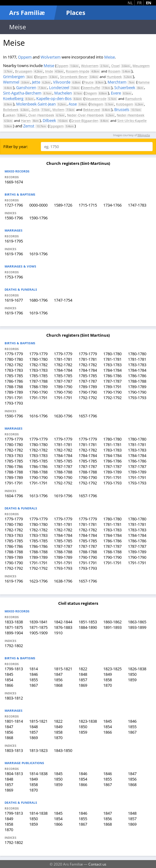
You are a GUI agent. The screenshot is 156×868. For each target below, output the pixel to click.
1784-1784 (63, 370)
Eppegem (56, 126)
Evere (116, 93)
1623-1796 (38, 581)
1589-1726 (63, 205)
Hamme (144, 82)
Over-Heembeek (41, 115)
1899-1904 (14, 633)
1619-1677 (14, 300)
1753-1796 (14, 277)
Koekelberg (13, 98)
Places (76, 13)
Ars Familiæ (27, 13)
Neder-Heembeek (131, 115)
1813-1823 (38, 750)
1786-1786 (112, 376)
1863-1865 (137, 622)
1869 (83, 685)
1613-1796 (38, 496)
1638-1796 (63, 581)
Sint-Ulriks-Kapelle (132, 120)
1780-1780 (112, 354)
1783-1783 (112, 365)
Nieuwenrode (96, 99)
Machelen (63, 93)
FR (139, 3)
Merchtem (117, 82)
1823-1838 (88, 721)
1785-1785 (14, 376)
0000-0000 (38, 205)
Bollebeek (11, 110)
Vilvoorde (62, 82)
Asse (73, 104)
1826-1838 (137, 669)
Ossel (115, 66)
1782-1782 (14, 365)
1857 (83, 680)
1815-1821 (63, 669)
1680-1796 (38, 300)
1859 (132, 680)
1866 (9, 685)
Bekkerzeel (92, 110)
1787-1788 (38, 381)
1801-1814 (14, 721)
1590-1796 (14, 218)
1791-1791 (14, 398)
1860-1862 (112, 622)
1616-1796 (38, 416)
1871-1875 (14, 627)
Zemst (29, 126)
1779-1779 (14, 354)
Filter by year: (16, 147)
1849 (108, 674)
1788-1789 (38, 387)
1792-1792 (88, 398)
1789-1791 (112, 387)
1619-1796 (14, 254)
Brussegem (24, 71)
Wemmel (11, 82)
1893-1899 (137, 627)
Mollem (58, 110)
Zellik (35, 110)
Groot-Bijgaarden (85, 120)
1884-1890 (88, 627)
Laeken (10, 115)
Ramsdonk (134, 99)
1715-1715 (88, 205)
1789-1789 (88, 387)
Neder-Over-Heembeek (85, 115)
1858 (108, 680)
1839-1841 (38, 622)
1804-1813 (14, 774)
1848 (83, 674)
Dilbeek (49, 120)
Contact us (97, 864)
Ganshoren (26, 87)
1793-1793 (137, 398)
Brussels (122, 109)
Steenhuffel (91, 88)
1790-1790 (38, 392)
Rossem (114, 71)
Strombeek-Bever (74, 77)
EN (149, 3)
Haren (26, 120)
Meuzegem (141, 66)
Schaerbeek (125, 87)
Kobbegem (125, 104)
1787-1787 (63, 381)
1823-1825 (112, 669)
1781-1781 (63, 359)
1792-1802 (14, 646)
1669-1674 (14, 182)
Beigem (41, 77)
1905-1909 (38, 633)
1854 (9, 680)
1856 (58, 680)
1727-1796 (14, 205)
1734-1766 (112, 205)
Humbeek (114, 77)
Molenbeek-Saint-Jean (36, 104)
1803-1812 (14, 698)
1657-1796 (88, 416)
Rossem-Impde (78, 71)
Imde (49, 71)
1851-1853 (88, 622)
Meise (110, 57)
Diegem (91, 93)
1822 (83, 669)
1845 (9, 674)
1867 (34, 685)
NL (130, 3)
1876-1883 (63, 627)
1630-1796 (63, 416)
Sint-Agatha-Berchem (22, 93)
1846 (34, 674)
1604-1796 (14, 496)
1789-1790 (63, 387)
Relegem (97, 104)
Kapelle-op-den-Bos (54, 98)
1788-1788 (137, 381)
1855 (34, 680)
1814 (34, 669)
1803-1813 (14, 750)
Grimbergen (14, 76)
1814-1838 (38, 774)
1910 (58, 633)
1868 (58, 685)
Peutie (89, 82)
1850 (132, 674)
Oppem (25, 57)
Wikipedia (144, 135)
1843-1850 (63, 750)
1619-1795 (14, 241)
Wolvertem (51, 57)
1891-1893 (112, 627)
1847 (58, 674)
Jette (36, 82)
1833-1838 (14, 622)
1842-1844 (63, 622)
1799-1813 (14, 669)
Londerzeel (59, 87)
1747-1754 (63, 300)
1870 (108, 685)
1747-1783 (137, 205)
